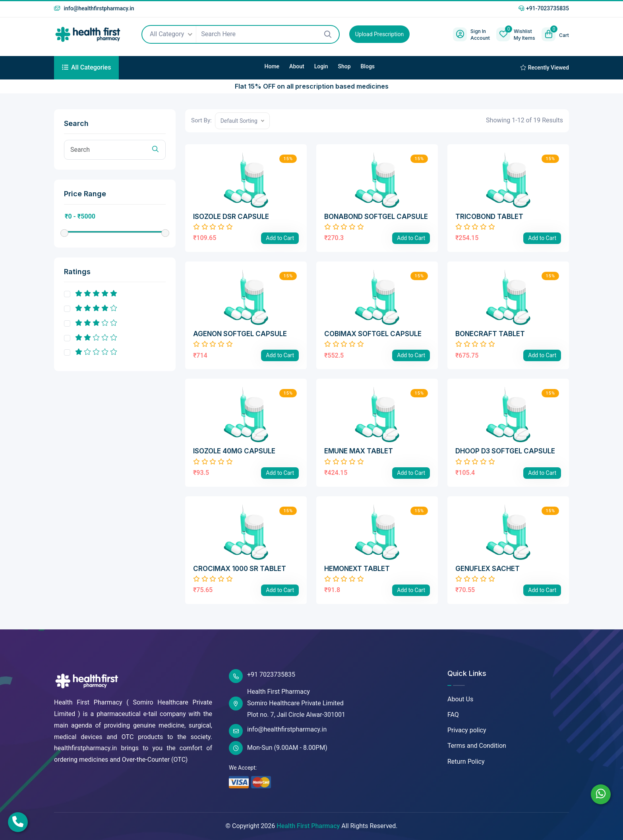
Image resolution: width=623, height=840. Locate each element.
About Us (460, 699)
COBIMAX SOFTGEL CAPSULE (373, 334)
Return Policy (466, 762)
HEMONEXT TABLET (357, 569)
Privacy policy (467, 730)
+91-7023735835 (544, 8)
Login (321, 66)
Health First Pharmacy (308, 826)
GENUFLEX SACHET (488, 569)
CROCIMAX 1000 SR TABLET (240, 569)
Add (280, 238)
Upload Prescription (379, 34)
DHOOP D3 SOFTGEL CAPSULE (505, 451)
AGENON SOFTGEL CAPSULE (240, 334)
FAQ (453, 715)
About (297, 66)
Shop (344, 66)
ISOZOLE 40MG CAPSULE (234, 451)
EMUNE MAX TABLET (359, 451)
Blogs (368, 66)
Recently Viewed (545, 68)
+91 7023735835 (262, 676)
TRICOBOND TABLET (489, 217)
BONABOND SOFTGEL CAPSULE (376, 217)
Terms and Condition (477, 746)
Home (272, 66)
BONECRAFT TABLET (490, 334)
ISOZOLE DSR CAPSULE (231, 217)
